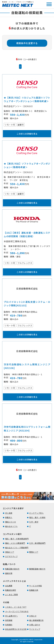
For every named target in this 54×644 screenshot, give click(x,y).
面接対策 (9, 573)
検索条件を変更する (27, 43)
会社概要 (9, 586)
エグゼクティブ (11, 556)
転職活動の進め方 (12, 569)
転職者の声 (34, 590)
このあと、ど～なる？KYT (16, 607)
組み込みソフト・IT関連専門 (17, 548)
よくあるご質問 (12, 595)
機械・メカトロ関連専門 (15, 543)
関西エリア (34, 552)
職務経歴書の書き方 (37, 569)
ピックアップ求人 (36, 513)
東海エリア (10, 552)
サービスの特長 (36, 586)
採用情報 (9, 620)
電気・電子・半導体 (37, 517)
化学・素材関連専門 (37, 543)
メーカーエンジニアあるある (17, 611)
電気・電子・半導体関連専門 (17, 539)
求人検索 (9, 513)
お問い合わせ (35, 625)
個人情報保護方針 (36, 620)
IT (30, 526)
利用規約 (9, 625)
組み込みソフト (12, 526)
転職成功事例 (11, 590)
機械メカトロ (11, 522)
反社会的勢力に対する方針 (16, 629)
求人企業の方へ (12, 616)
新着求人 (9, 517)
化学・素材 (34, 522)
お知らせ (33, 616)
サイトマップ (35, 629)
